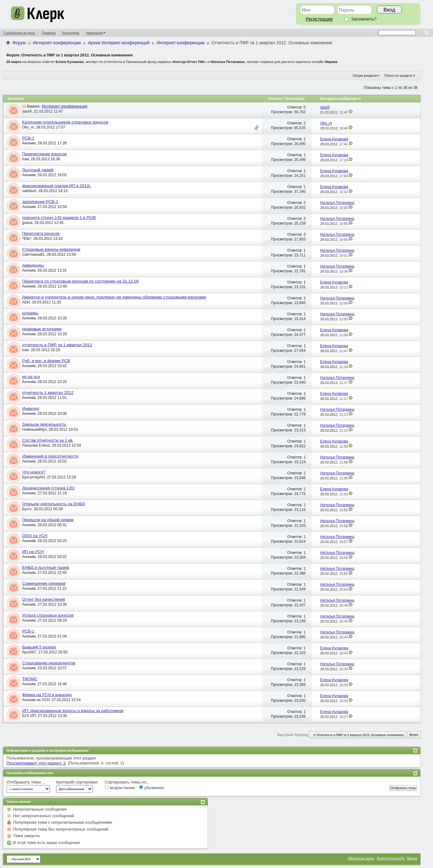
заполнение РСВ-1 (40, 202)
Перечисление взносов (44, 154)
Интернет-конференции (57, 43)
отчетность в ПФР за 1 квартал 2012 (57, 345)
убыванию (152, 788)
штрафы (30, 313)
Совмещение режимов (44, 583)
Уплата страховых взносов (48, 615)
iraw (25, 159)
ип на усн (31, 377)
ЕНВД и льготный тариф (46, 567)
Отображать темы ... (26, 782)
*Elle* (27, 239)
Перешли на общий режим (48, 520)
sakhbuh (29, 191)
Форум (19, 43)
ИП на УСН (33, 552)
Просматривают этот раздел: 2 (36, 763)
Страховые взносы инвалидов (51, 249)
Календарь (71, 33)
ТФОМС (30, 679)
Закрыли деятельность (44, 424)
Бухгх (27, 509)
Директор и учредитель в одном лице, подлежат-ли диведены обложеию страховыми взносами (114, 297)
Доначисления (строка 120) (48, 488)
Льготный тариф (38, 170)
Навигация (94, 33)
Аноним (29, 143)
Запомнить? (361, 19)
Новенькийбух (34, 429)
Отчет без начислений (44, 599)
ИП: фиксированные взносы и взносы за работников (73, 711)
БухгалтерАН (34, 477)
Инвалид (31, 408)
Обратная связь (361, 858)
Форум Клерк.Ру (391, 858)
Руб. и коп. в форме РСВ (46, 361)
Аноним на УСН (36, 700)
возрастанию (120, 788)
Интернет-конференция (65, 106)
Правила (48, 33)
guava (27, 223)
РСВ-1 (28, 138)
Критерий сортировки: (77, 782)
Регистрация (319, 19)
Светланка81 (33, 255)
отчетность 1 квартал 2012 (48, 393)
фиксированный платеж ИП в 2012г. (57, 186)
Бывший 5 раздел (39, 647)
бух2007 (29, 652)
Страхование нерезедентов (49, 663)
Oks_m (28, 127)
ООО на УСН (35, 536)
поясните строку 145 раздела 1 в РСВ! (59, 218)
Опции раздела (365, 75)
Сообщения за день (19, 33)
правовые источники (42, 329)
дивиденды (33, 265)
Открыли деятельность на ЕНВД (53, 504)
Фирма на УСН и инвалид (47, 695)
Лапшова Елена (36, 445)
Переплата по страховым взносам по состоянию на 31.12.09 (80, 281)
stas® (27, 111)
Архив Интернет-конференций (119, 43)
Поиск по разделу (398, 75)
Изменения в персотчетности (50, 456)
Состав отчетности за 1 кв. (48, 440)
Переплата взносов (41, 233)
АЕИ (26, 302)
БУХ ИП (29, 716)
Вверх (414, 735)
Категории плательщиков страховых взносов (65, 122)
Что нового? (34, 472)
